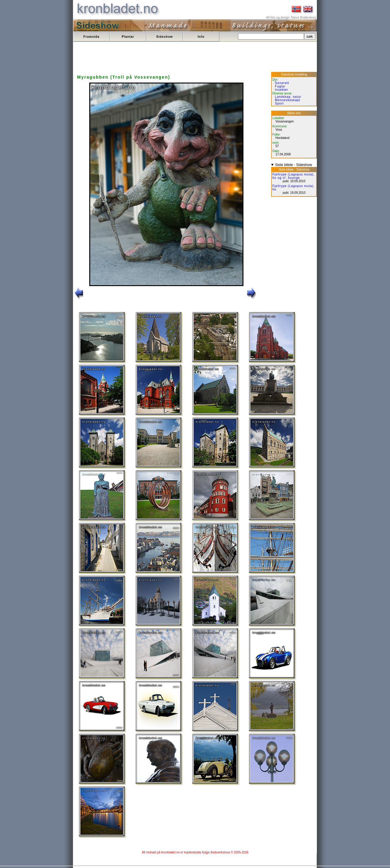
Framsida (91, 37)
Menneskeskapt (287, 100)
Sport (279, 103)
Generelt (282, 83)
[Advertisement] (185, 57)
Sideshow (165, 37)
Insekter (282, 90)
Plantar (128, 37)
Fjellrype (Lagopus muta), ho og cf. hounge (293, 176)
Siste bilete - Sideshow (294, 165)
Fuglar (280, 86)
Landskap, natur (288, 97)
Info (201, 37)
